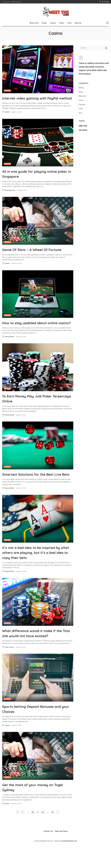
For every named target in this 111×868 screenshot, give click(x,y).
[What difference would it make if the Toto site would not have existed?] (38, 621)
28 (33, 836)
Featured (82, 104)
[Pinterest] (105, 2)
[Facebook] (100, 2)
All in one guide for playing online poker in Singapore (38, 179)
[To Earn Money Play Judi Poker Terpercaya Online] (38, 382)
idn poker (83, 130)
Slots (80, 113)
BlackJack (82, 96)
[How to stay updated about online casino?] (38, 304)
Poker (81, 109)
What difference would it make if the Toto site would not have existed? (37, 655)
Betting (81, 88)
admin (7, 117)
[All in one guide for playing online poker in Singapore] (38, 147)
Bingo (81, 92)
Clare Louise (10, 671)
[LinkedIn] (108, 2)
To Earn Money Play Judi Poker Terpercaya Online (35, 413)
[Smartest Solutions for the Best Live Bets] (38, 460)
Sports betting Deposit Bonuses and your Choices (36, 733)
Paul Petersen (10, 195)
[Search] (108, 23)
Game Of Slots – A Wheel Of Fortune (32, 257)
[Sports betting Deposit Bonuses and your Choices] (38, 702)
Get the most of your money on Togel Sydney (36, 811)
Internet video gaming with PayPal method (31, 100)
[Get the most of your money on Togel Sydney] (38, 780)
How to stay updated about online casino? (32, 335)
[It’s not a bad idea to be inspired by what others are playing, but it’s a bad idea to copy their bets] (38, 538)
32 (53, 836)
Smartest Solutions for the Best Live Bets (36, 491)
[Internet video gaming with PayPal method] (38, 69)
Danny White (10, 351)
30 (43, 836)
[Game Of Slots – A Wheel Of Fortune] (38, 226)
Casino (7, 91)
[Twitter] (103, 2)
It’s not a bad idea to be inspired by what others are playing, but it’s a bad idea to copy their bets (37, 572)
